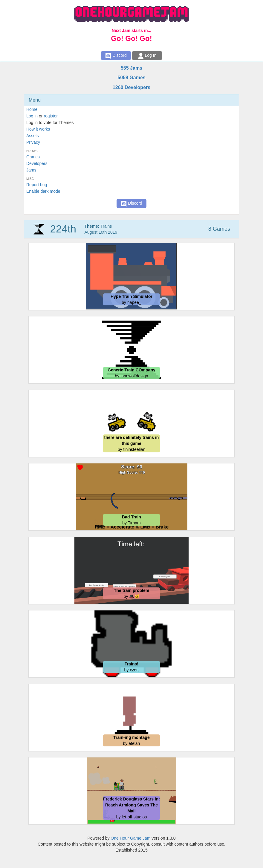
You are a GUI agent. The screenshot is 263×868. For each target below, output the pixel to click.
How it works (38, 129)
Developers (37, 163)
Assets (33, 136)
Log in (32, 116)
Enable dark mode (43, 191)
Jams (31, 170)
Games (33, 157)
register (51, 116)
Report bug (37, 185)
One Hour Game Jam (130, 838)
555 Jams (131, 68)
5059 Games (131, 78)
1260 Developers (131, 87)
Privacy (33, 142)
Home (32, 109)
